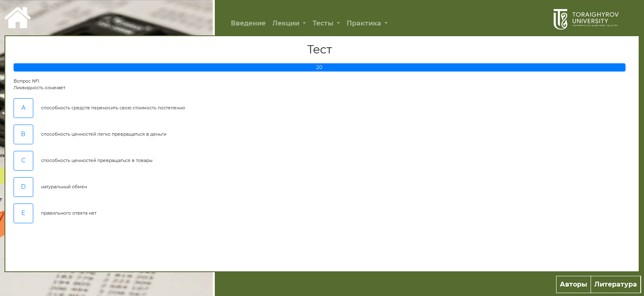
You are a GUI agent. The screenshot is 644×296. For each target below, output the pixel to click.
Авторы (574, 284)
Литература (616, 284)
